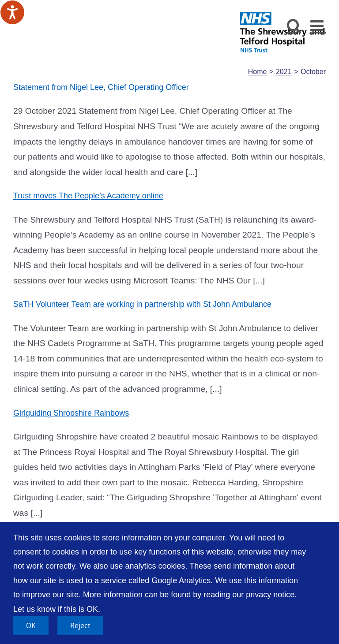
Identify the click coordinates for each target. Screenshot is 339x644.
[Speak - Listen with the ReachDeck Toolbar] (12, 12)
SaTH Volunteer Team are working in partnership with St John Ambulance (142, 304)
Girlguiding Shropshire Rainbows (71, 413)
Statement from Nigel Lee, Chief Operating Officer (101, 87)
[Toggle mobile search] (294, 25)
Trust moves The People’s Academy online (88, 196)
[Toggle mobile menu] (318, 25)
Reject (80, 625)
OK (31, 625)
